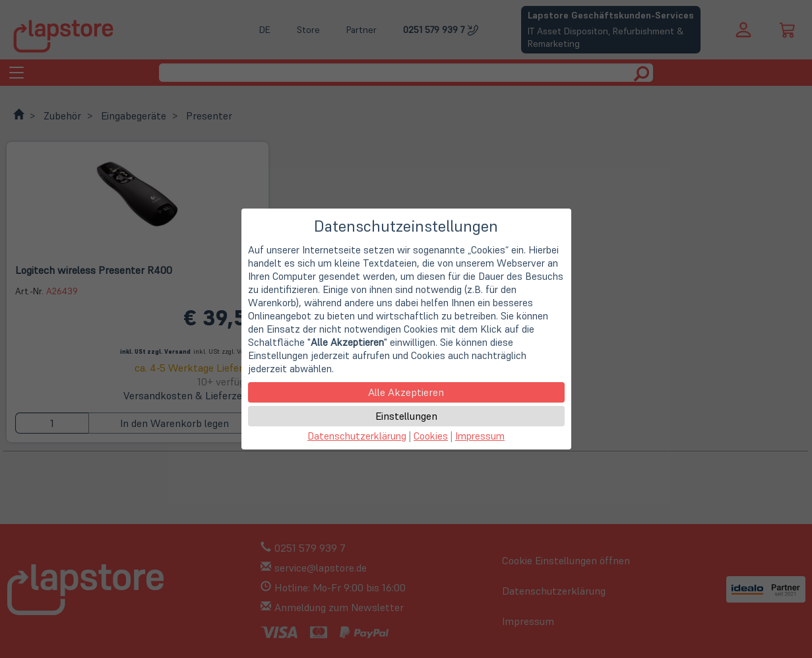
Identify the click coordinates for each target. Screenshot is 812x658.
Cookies (431, 436)
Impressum (480, 436)
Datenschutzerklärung (357, 436)
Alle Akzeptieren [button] (406, 392)
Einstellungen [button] (406, 416)
